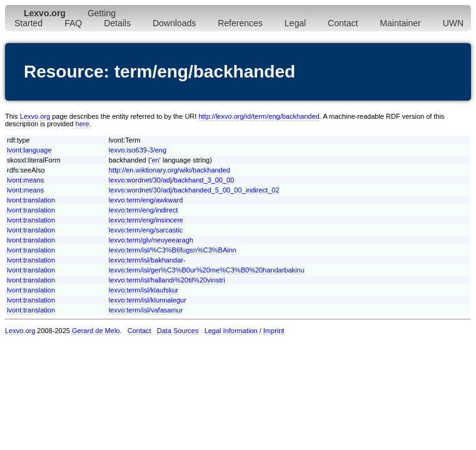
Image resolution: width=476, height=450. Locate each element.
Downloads (174, 23)
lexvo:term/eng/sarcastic (146, 230)
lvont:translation (31, 200)
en (156, 160)
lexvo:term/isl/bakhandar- (147, 260)
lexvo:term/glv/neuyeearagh (151, 240)
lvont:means (25, 180)
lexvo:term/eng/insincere (146, 220)
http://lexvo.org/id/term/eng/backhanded (259, 116)
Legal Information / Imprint (245, 331)
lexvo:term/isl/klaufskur (144, 290)
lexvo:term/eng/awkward (146, 200)
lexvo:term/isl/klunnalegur (148, 300)
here (83, 124)
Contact (343, 23)
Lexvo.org (35, 116)
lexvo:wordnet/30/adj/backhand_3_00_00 (172, 180)
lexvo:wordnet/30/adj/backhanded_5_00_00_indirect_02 (194, 190)
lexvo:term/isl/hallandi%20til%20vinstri (167, 280)
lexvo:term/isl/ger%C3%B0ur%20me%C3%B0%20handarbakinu (207, 270)
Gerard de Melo (96, 331)
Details (117, 23)
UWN (453, 23)
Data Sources (178, 331)
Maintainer (400, 23)
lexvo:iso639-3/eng (138, 150)
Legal (295, 23)
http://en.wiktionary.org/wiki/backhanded (170, 170)
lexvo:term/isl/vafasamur (146, 310)
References (240, 23)
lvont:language (29, 150)
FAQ (73, 23)
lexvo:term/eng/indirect (144, 210)
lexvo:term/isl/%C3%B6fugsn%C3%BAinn (173, 250)
